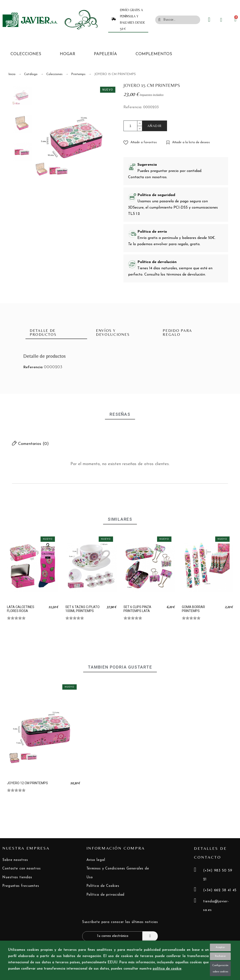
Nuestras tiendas (17, 877)
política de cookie (167, 969)
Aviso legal (96, 860)
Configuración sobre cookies (220, 969)
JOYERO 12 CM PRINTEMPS (27, 783)
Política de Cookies (103, 886)
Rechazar (220, 956)
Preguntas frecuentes (21, 886)
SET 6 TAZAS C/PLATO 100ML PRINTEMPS (82, 609)
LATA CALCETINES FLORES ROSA (21, 609)
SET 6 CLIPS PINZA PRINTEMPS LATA (137, 609)
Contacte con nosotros (22, 869)
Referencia (33, 367)
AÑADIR (155, 126)
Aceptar (220, 947)
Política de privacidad (106, 895)
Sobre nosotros (15, 860)
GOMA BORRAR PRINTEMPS (193, 609)
